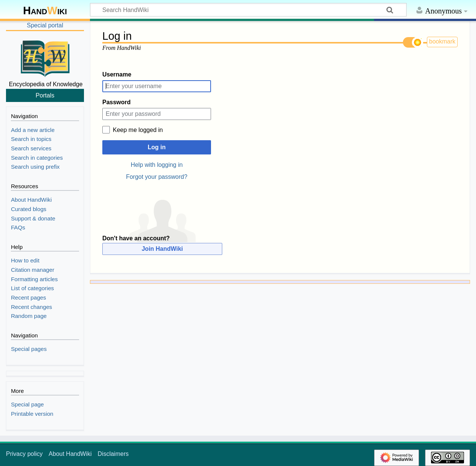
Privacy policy (24, 454)
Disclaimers (113, 454)
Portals (45, 95)
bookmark (442, 41)
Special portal (45, 25)
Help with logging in (157, 165)
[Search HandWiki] (248, 10)
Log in (157, 147)
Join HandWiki (162, 249)
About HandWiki (70, 454)
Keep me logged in (138, 130)
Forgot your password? (157, 177)
